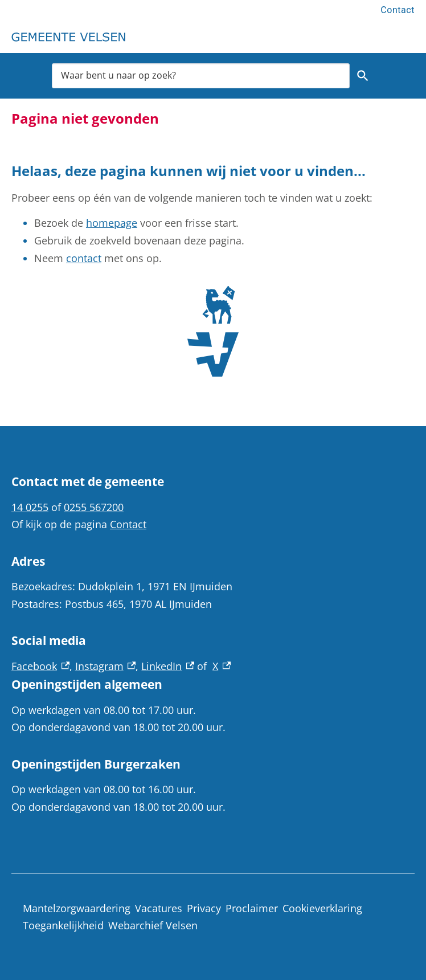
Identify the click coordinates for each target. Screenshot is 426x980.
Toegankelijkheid (63, 925)
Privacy (204, 908)
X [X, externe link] (222, 666)
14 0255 (30, 507)
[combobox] (201, 75)
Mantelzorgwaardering (77, 908)
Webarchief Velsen (153, 925)
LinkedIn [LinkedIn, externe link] (168, 666)
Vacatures (159, 908)
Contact (398, 10)
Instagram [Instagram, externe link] (106, 666)
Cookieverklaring (322, 908)
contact (84, 258)
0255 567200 (94, 507)
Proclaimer (252, 908)
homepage (112, 223)
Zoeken (363, 76)
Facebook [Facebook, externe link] (40, 666)
